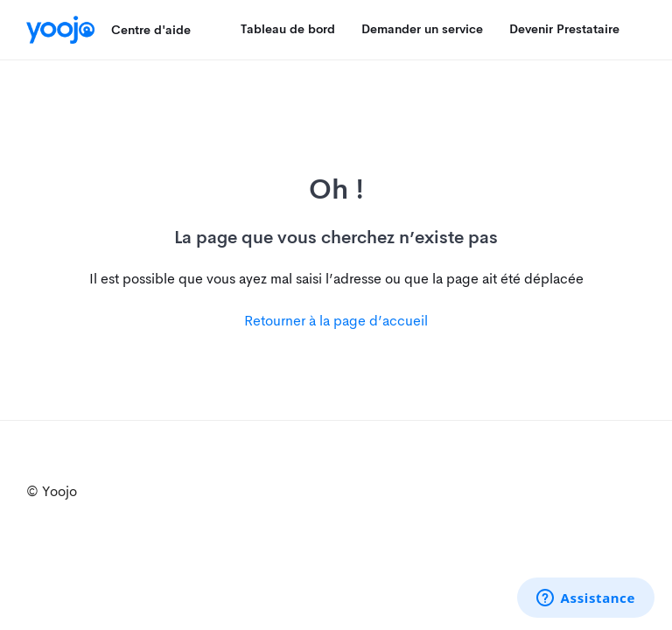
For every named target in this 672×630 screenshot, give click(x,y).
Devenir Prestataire (564, 29)
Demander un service (422, 29)
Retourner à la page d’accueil (336, 321)
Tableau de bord (288, 29)
